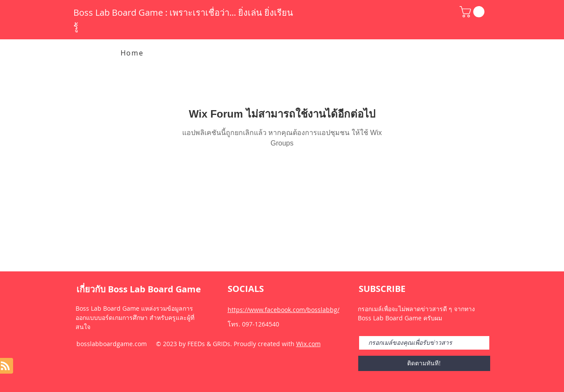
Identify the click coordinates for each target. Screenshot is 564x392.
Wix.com (308, 344)
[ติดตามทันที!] (424, 363)
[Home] (133, 53)
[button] (473, 12)
